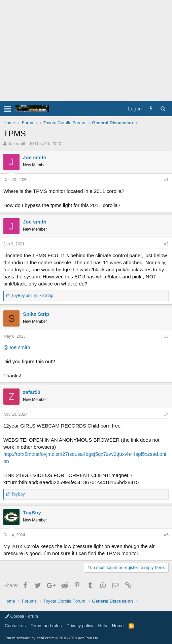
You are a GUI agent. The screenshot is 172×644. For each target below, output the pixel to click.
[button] (8, 109)
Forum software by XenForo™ (52, 638)
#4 (166, 414)
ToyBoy (32, 513)
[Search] (163, 109)
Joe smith (17, 144)
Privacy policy (80, 626)
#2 (166, 244)
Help (103, 626)
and (32, 296)
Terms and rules (46, 626)
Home (118, 626)
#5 (166, 535)
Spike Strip (36, 314)
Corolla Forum (21, 616)
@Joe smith (17, 347)
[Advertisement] (86, 50)
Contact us (15, 626)
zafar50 (32, 392)
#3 (166, 336)
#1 (166, 180)
